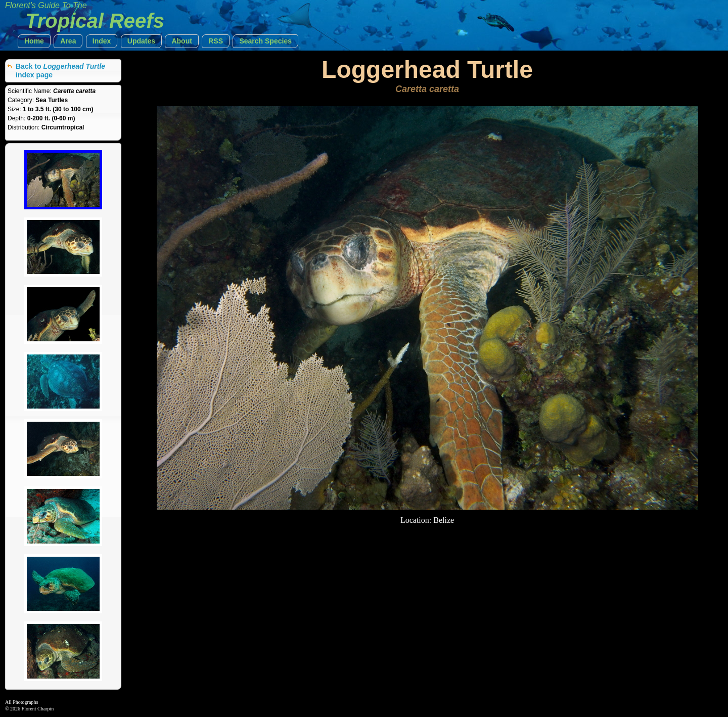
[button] (34, 41)
